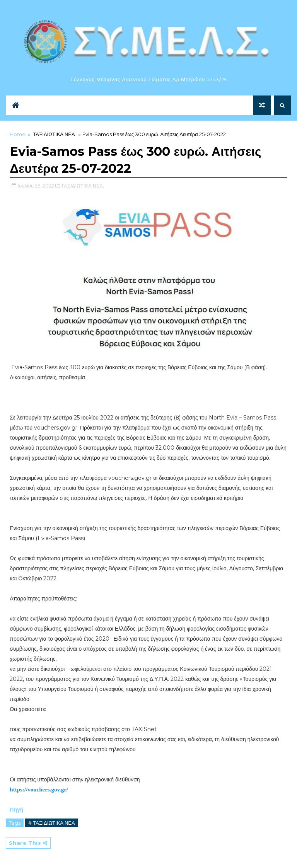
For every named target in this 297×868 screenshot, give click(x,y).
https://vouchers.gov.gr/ (39, 790)
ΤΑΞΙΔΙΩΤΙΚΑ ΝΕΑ (54, 134)
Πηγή (17, 810)
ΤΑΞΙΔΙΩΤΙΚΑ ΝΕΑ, (83, 186)
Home (18, 134)
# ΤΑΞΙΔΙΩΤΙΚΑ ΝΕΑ (51, 823)
